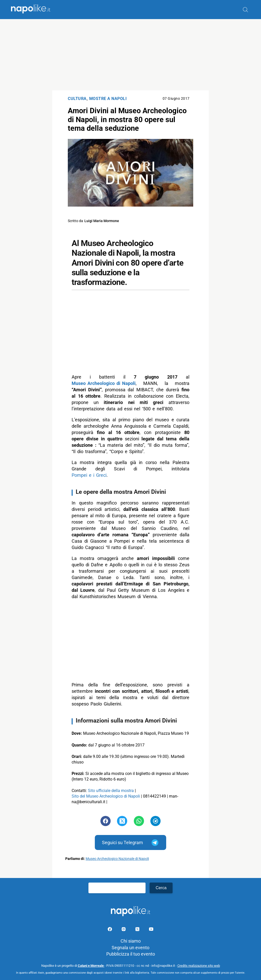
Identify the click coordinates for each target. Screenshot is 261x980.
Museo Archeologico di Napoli (104, 383)
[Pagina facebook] (110, 930)
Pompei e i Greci (89, 475)
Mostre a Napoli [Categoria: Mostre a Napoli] (108, 99)
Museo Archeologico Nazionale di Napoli (117, 859)
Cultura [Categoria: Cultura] (77, 99)
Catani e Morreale (91, 966)
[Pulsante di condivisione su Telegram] (155, 821)
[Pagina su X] (138, 930)
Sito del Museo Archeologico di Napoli (106, 796)
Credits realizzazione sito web (199, 966)
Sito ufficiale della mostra (111, 791)
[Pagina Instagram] (124, 930)
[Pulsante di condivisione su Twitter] (122, 821)
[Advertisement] (130, 55)
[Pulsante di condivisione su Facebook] (106, 821)
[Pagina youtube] (151, 930)
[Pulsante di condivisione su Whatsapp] (139, 821)
